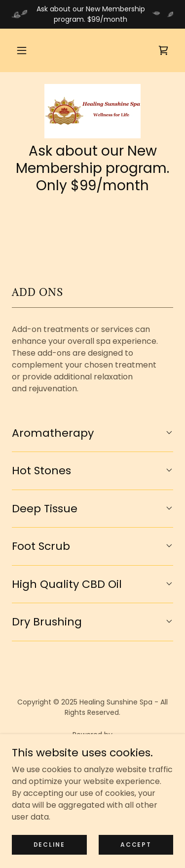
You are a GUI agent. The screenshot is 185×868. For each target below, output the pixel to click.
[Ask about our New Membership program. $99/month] (92, 14)
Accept (136, 851)
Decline (49, 851)
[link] (163, 50)
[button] (22, 50)
